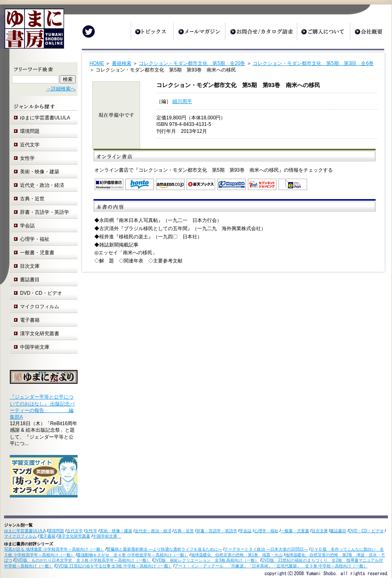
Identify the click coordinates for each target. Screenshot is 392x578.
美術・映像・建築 (40, 172)
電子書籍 (30, 320)
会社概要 (371, 31)
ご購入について (323, 31)
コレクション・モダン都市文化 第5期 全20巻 (192, 63)
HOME (97, 63)
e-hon (293, 184)
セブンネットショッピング (262, 184)
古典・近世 (32, 199)
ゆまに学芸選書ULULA (45, 118)
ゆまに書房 (32, 32)
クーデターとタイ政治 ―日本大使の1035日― (266, 549)
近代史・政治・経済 (42, 185)
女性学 (27, 158)
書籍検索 (122, 63)
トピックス (152, 31)
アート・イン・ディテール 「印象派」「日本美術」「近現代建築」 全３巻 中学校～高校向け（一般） (271, 566)
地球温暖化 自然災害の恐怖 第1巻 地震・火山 (237, 555)
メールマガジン (199, 31)
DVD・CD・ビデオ (41, 293)
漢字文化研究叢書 (40, 334)
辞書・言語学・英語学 (45, 212)
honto (140, 184)
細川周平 (182, 101)
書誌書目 (30, 280)
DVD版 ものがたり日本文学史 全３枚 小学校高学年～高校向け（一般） (83, 560)
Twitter (89, 31)
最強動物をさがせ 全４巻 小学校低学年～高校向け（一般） (133, 555)
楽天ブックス (201, 184)
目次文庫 (30, 266)
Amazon (170, 184)
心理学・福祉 (35, 239)
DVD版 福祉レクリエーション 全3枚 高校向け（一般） (206, 560)
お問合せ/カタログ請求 (261, 31)
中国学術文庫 (37, 347)
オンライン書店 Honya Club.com (232, 184)
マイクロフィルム (40, 307)
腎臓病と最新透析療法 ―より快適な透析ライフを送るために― (164, 549)
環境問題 (30, 131)
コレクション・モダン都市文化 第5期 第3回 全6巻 (313, 63)
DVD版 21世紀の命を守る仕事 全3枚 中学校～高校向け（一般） (114, 566)
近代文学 (30, 145)
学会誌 (27, 226)
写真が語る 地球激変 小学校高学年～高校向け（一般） (54, 549)
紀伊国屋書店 (109, 184)
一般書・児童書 (37, 253)
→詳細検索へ (61, 89)
